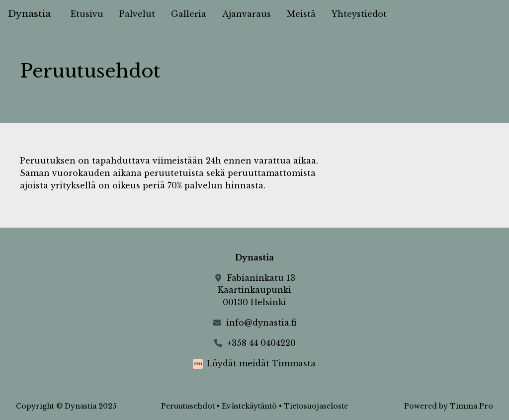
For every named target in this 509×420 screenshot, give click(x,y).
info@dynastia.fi (261, 323)
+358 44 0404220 (261, 343)
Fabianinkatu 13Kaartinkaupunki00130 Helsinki (257, 290)
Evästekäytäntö (249, 406)
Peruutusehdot (188, 406)
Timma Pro (471, 406)
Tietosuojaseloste (316, 406)
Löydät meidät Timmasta (261, 363)
